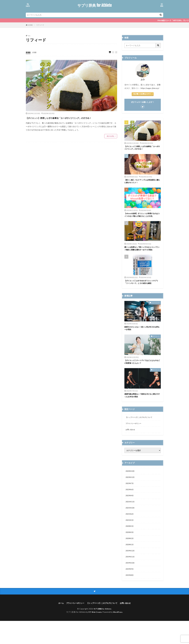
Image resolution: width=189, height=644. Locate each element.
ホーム (55, 626)
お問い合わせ (131, 445)
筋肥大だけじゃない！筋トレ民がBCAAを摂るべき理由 (143, 341)
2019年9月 (130, 591)
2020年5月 (130, 545)
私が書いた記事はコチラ (142, 94)
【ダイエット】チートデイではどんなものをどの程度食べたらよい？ (142, 375)
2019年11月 (131, 578)
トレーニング (156, 315)
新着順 (29, 52)
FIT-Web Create (95, 635)
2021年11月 (131, 519)
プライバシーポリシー (135, 438)
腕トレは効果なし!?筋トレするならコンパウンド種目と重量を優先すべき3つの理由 (142, 255)
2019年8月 (130, 597)
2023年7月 (130, 500)
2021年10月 (131, 526)
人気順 (35, 52)
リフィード (40, 25)
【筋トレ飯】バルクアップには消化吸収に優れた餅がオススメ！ (142, 182)
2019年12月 (131, 571)
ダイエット (156, 349)
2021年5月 (130, 539)
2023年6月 (130, 506)
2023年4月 (130, 513)
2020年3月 (130, 552)
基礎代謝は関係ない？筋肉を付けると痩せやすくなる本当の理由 (142, 409)
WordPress (119, 635)
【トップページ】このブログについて (141, 432)
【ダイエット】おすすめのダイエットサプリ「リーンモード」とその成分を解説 (142, 292)
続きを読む (111, 141)
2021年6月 (130, 532)
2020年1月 (130, 565)
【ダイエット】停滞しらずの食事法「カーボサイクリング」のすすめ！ (71, 120)
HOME (30, 25)
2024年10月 (131, 487)
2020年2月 (130, 558)
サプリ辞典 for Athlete (94, 5)
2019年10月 (131, 584)
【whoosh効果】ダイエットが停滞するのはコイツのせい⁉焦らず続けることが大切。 (142, 218)
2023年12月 (131, 493)
